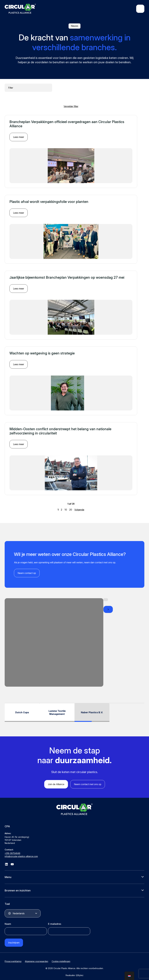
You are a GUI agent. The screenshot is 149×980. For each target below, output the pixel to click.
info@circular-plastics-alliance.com (21, 853)
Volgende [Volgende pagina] (79, 507)
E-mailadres (55, 921)
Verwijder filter (71, 103)
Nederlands (19, 910)
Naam (8, 921)
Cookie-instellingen (61, 958)
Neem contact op (27, 570)
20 (71, 507)
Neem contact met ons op (88, 781)
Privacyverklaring (13, 958)
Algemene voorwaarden (37, 958)
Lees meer (19, 134)
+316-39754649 (12, 850)
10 (66, 507)
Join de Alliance (56, 781)
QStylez (80, 972)
